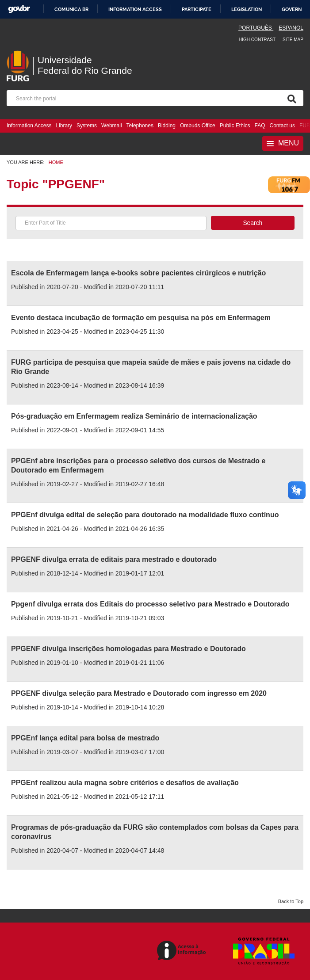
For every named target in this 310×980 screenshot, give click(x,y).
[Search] (290, 98)
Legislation (247, 9)
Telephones (140, 126)
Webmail (111, 126)
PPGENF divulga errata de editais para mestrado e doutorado (114, 559)
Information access (135, 9)
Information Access (29, 126)
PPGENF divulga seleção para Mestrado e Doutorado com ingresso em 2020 (139, 693)
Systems (87, 126)
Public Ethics (235, 126)
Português (256, 28)
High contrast (257, 40)
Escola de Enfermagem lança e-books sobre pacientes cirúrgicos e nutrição (138, 273)
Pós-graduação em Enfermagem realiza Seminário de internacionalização (134, 416)
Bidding (167, 126)
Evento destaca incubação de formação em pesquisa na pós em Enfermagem (141, 318)
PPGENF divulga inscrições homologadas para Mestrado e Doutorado (128, 649)
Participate (197, 9)
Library (64, 126)
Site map (293, 40)
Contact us (282, 126)
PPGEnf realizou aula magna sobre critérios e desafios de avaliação (125, 783)
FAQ (260, 126)
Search (253, 223)
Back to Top (291, 901)
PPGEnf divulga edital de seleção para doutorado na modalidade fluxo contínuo (145, 515)
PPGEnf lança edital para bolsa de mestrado (85, 738)
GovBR (19, 9)
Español (291, 28)
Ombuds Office (198, 126)
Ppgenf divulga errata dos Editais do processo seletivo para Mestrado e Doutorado (150, 604)
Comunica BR (71, 9)
